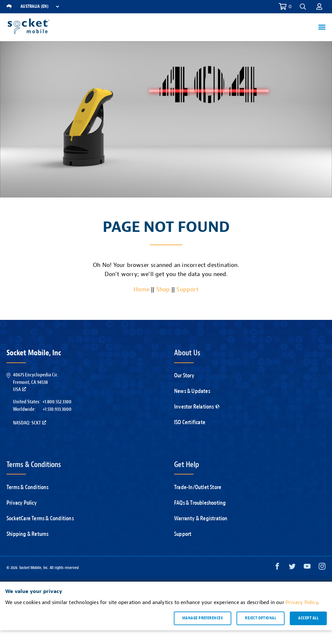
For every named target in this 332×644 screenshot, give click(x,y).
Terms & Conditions (28, 487)
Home (141, 290)
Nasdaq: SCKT (30, 423)
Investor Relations (197, 407)
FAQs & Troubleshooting (200, 503)
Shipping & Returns (28, 534)
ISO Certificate (190, 422)
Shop (163, 290)
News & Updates (192, 391)
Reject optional (261, 619)
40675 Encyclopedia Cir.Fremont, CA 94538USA (35, 382)
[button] (303, 7)
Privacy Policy (22, 503)
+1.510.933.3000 (57, 409)
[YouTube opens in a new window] (307, 568)
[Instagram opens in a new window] (322, 568)
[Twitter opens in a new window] (292, 568)
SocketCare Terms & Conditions (40, 518)
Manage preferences (203, 619)
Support (187, 290)
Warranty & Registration (201, 518)
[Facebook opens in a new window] (277, 568)
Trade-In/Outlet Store (198, 487)
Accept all (308, 619)
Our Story (184, 376)
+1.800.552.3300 (57, 402)
